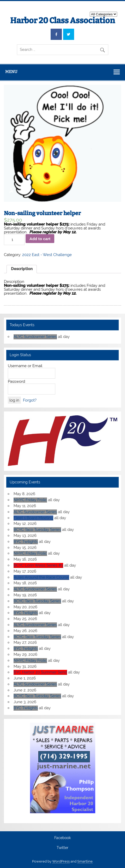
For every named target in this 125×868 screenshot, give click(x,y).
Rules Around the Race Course (41, 577)
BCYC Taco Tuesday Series (37, 530)
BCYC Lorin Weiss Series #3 (38, 565)
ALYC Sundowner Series (35, 337)
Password (16, 381)
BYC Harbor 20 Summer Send (40, 672)
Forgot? (30, 400)
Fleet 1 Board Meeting (33, 518)
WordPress (61, 861)
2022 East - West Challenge (47, 255)
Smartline (85, 861)
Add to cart (40, 239)
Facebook (63, 838)
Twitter (63, 848)
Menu (11, 72)
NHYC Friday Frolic (30, 500)
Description (22, 269)
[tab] (22, 269)
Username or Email (25, 366)
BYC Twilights (26, 542)
